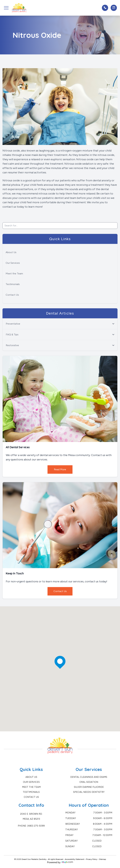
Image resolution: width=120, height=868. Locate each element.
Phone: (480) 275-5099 (31, 826)
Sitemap (102, 859)
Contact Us (12, 295)
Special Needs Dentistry (89, 792)
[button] (6, 8)
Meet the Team (14, 274)
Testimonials (13, 284)
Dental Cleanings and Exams (89, 777)
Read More (60, 469)
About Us (11, 252)
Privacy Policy (92, 859)
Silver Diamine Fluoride (89, 787)
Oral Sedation (89, 782)
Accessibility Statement (75, 859)
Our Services (13, 263)
